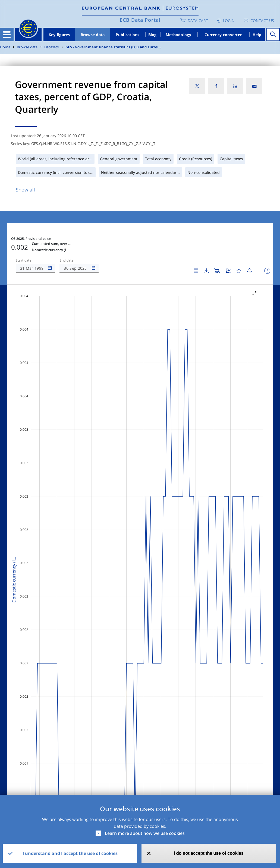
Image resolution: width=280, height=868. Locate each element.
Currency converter (223, 35)
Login (229, 21)
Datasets (52, 47)
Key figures (59, 35)
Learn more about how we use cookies (145, 833)
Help (257, 35)
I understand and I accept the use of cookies (70, 853)
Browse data (93, 35)
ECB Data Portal (140, 20)
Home (5, 47)
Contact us (262, 21)
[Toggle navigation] (7, 34)
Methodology (179, 35)
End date (67, 260)
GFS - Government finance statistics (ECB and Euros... (113, 47)
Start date (24, 260)
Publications (128, 35)
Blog (152, 35)
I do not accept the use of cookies (209, 853)
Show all (25, 190)
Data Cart (198, 21)
